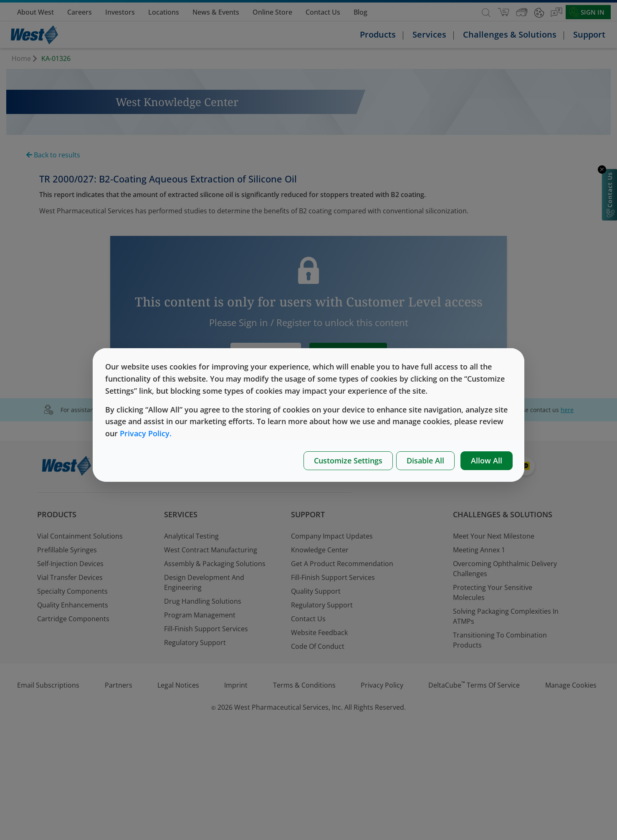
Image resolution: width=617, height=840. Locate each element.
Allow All (487, 460)
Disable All (425, 460)
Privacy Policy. (146, 433)
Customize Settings (348, 460)
